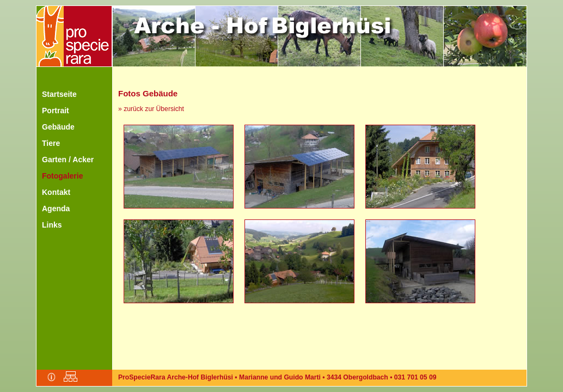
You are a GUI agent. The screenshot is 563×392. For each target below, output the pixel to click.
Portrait (56, 111)
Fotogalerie (62, 176)
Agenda (56, 209)
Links (52, 225)
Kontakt (56, 192)
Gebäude (58, 127)
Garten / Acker (68, 160)
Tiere (51, 143)
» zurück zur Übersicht (151, 109)
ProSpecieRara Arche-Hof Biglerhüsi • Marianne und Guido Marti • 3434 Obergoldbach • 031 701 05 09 (277, 377)
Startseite (59, 94)
